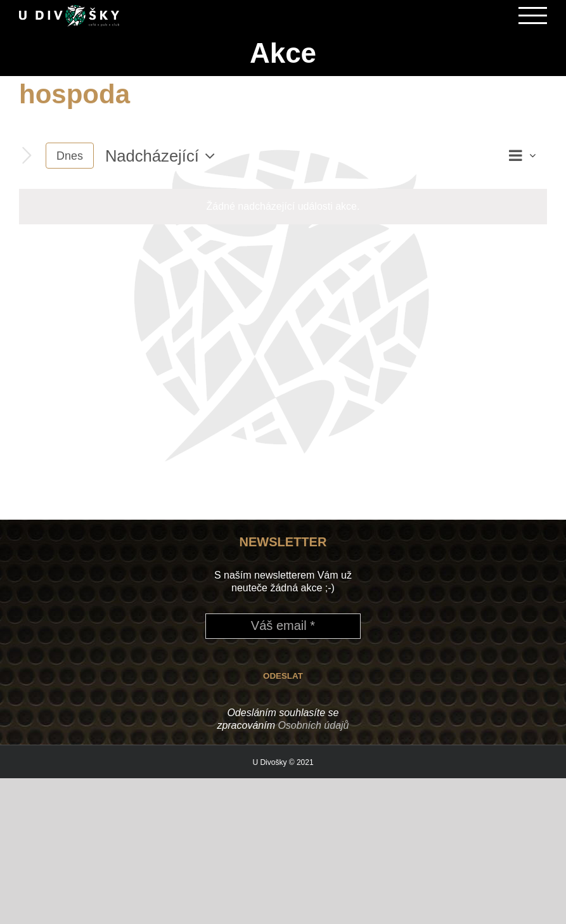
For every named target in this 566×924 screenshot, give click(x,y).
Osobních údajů (313, 725)
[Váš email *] (283, 626)
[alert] (283, 207)
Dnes (70, 155)
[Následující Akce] (27, 156)
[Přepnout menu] (533, 16)
